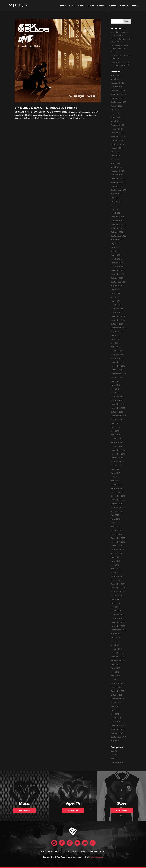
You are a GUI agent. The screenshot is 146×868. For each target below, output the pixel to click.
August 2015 (116, 553)
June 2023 (115, 202)
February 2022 (117, 263)
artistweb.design (97, 857)
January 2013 (117, 649)
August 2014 (116, 595)
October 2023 (117, 186)
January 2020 (117, 358)
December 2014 (118, 584)
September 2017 (118, 462)
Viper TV (124, 6)
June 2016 (115, 519)
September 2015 (118, 550)
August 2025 (116, 106)
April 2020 (115, 347)
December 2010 (118, 725)
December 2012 (118, 653)
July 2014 (115, 599)
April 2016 (115, 527)
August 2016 (116, 511)
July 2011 (115, 706)
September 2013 (118, 630)
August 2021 (116, 286)
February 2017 (117, 488)
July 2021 (115, 289)
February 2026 (117, 83)
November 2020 (118, 320)
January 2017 (117, 492)
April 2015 (115, 569)
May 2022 (115, 251)
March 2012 (116, 680)
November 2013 (118, 626)
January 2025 (117, 129)
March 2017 (116, 485)
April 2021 (115, 301)
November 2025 (118, 94)
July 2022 (115, 244)
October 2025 (117, 98)
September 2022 (118, 236)
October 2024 (117, 140)
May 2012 (115, 672)
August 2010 (116, 741)
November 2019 (118, 366)
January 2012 (117, 687)
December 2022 (118, 225)
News (72, 6)
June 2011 (115, 710)
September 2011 (118, 699)
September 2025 (118, 102)
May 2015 (115, 565)
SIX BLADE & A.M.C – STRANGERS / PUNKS (46, 108)
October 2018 (117, 412)
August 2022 (116, 240)
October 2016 (117, 504)
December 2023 (118, 179)
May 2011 (115, 714)
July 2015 (115, 557)
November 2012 (118, 657)
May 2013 (115, 641)
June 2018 (115, 427)
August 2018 (116, 419)
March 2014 (116, 611)
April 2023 (115, 209)
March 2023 (116, 213)
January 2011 (116, 722)
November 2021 (118, 274)
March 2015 (116, 572)
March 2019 (116, 393)
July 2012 (115, 664)
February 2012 (117, 683)
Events (113, 6)
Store (91, 6)
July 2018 (115, 423)
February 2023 (117, 217)
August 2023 (116, 194)
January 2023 (117, 221)
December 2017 (118, 450)
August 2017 (116, 465)
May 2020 (115, 343)
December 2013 (118, 622)
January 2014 (117, 618)
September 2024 (118, 144)
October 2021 (117, 278)
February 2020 (117, 355)
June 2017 (115, 473)
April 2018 (115, 435)
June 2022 (115, 247)
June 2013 (115, 638)
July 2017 (115, 469)
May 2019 (115, 389)
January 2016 (117, 534)
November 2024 (118, 137)
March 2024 (116, 167)
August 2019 (116, 377)
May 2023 (115, 205)
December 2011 (118, 691)
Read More (24, 810)
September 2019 (118, 374)
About (135, 6)
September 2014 (118, 592)
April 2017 (115, 481)
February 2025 (117, 125)
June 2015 (115, 561)
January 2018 (117, 446)
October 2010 (117, 733)
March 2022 (116, 259)
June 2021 (115, 293)
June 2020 (116, 339)
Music (81, 6)
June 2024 (115, 156)
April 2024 (115, 163)
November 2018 (118, 408)
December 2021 (118, 270)
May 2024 (115, 159)
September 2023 (118, 190)
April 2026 (115, 75)
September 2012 (118, 660)
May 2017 (115, 477)
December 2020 (118, 316)
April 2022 (115, 255)
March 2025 (116, 121)
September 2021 (118, 282)
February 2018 (117, 442)
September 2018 (118, 416)
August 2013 (116, 634)
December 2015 (118, 538)
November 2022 (118, 228)
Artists (101, 6)
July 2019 (115, 381)
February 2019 (117, 397)
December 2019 (118, 362)
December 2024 (118, 133)
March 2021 (116, 305)
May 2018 (115, 431)
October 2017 (117, 458)
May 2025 (115, 114)
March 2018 (116, 439)
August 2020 (117, 332)
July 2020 (115, 335)
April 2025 (115, 117)
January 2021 (117, 312)
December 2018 (118, 404)
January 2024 (117, 175)
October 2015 (117, 546)
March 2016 (116, 530)
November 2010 (118, 729)
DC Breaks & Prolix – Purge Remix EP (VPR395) (120, 49)
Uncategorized (117, 762)
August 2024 (116, 148)
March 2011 (116, 718)
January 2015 (117, 580)
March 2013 (116, 645)
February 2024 (117, 171)
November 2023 (118, 182)
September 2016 (118, 508)
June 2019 (115, 385)
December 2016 (118, 496)
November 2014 (118, 588)
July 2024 (115, 152)
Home (63, 6)
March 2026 (116, 79)
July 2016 (115, 515)
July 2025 (115, 110)
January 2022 (117, 267)
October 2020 (117, 324)
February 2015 (117, 576)
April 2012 (115, 676)
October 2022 (117, 232)
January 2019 (117, 400)
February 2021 (117, 309)
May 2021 (115, 297)
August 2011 (116, 702)
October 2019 (117, 370)
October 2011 (117, 695)
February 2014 (117, 615)
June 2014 (115, 603)
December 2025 (118, 91)
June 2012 (115, 668)
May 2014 (115, 607)
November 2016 (118, 500)
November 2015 (118, 542)
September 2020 (118, 328)
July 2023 (115, 198)
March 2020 (116, 351)
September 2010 (118, 737)
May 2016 (115, 523)
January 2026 (117, 87)
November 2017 (118, 454)
